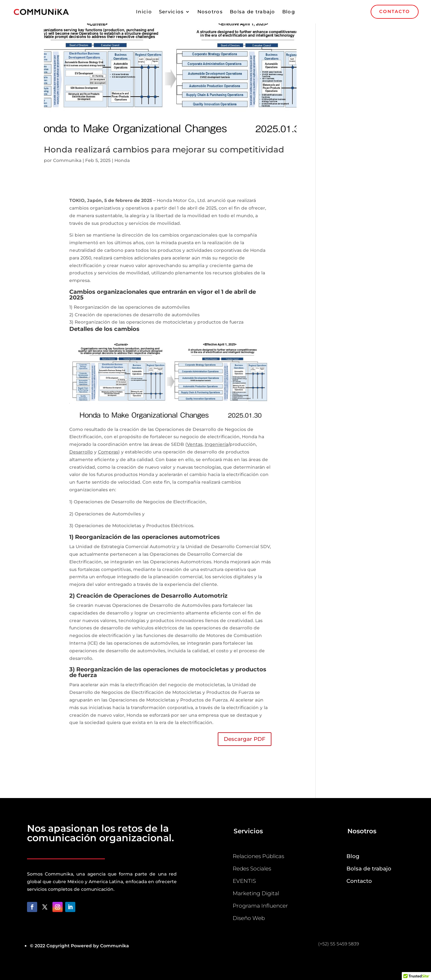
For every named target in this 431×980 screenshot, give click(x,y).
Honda (122, 160)
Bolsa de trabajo (253, 12)
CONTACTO (394, 11)
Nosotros (210, 12)
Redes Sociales (252, 869)
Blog (289, 12)
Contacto (359, 881)
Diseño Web (249, 918)
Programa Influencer (260, 906)
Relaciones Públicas (258, 856)
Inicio (144, 12)
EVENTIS (244, 881)
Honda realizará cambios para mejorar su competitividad (164, 150)
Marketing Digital (256, 893)
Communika (67, 160)
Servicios (171, 12)
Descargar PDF (245, 739)
